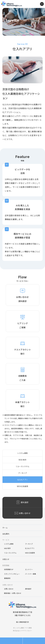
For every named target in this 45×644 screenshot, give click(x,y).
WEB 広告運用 (22, 486)
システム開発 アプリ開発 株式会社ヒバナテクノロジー (12, 4)
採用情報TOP (9, 569)
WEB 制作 (22, 460)
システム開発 (22, 453)
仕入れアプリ (22, 480)
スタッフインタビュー (12, 574)
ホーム (5, 528)
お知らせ (6, 559)
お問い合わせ (8, 585)
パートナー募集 (31, 574)
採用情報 (6, 565)
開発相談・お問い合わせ (13, 593)
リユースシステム (23, 466)
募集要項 (7, 578)
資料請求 (28, 589)
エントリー (29, 569)
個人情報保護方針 (22, 622)
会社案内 (6, 534)
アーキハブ (22, 473)
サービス (6, 540)
